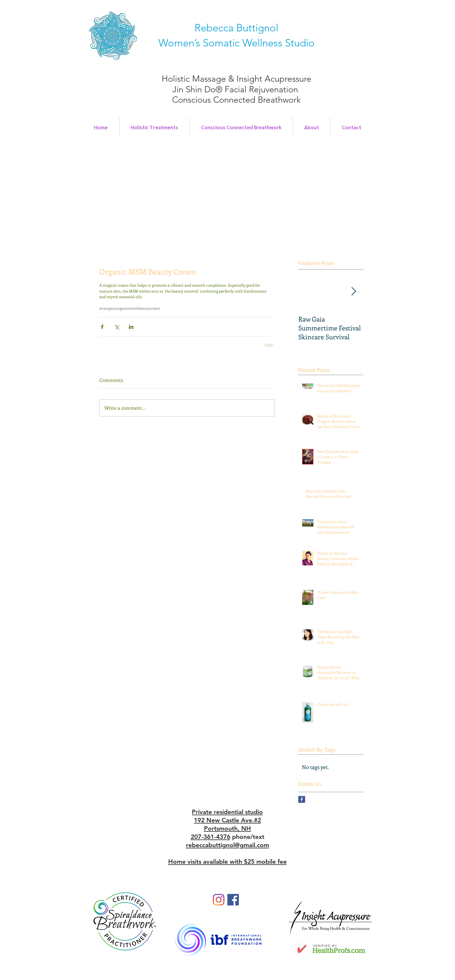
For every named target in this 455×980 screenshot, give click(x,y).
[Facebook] (233, 900)
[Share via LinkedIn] (131, 327)
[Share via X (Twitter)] (117, 327)
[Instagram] (219, 900)
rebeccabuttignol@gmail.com (227, 845)
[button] (232, 195)
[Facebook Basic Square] (302, 799)
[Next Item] (354, 292)
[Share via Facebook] (102, 327)
